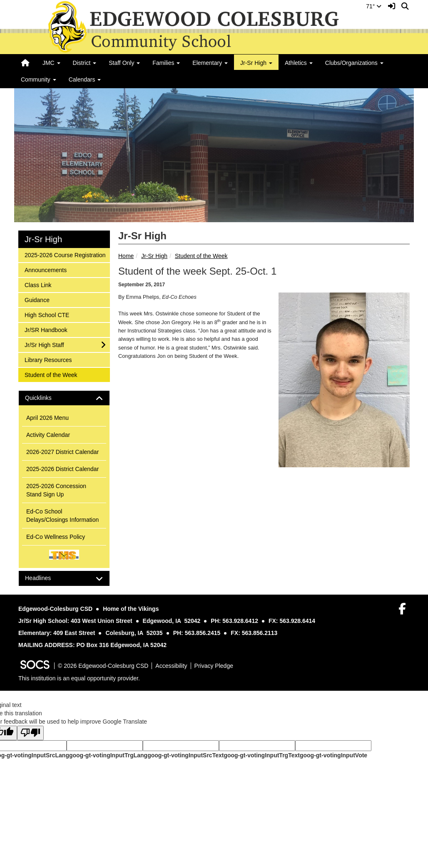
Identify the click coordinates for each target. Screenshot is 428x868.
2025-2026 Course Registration (65, 254)
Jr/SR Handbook (46, 329)
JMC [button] (51, 63)
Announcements (45, 269)
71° (374, 6)
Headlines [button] (45, 578)
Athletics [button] (299, 63)
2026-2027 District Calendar (62, 452)
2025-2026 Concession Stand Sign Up (56, 490)
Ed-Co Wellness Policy (56, 537)
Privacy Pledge (214, 666)
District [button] (85, 63)
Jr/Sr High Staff (44, 344)
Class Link (38, 284)
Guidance (37, 299)
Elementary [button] (210, 63)
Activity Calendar (48, 435)
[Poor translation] (30, 733)
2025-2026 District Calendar (62, 469)
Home (126, 256)
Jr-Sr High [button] (256, 63)
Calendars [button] (85, 79)
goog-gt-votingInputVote (333, 755)
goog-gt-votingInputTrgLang (108, 755)
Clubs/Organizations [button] (354, 63)
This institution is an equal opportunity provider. (79, 678)
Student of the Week (201, 256)
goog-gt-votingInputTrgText (261, 755)
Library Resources (48, 359)
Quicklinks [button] (46, 398)
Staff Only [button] (124, 63)
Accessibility (171, 666)
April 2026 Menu (47, 418)
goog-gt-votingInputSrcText (185, 755)
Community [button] (39, 79)
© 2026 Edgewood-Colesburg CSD (103, 666)
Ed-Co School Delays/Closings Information (62, 516)
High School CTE (47, 314)
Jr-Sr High (154, 256)
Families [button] (166, 63)
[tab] (64, 398)
